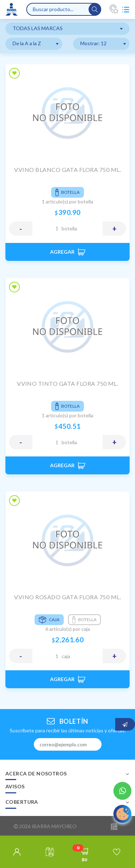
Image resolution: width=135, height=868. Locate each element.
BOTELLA (69, 228)
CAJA (66, 656)
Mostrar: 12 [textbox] (93, 43)
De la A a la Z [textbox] (27, 43)
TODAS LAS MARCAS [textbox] (38, 28)
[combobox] (67, 29)
